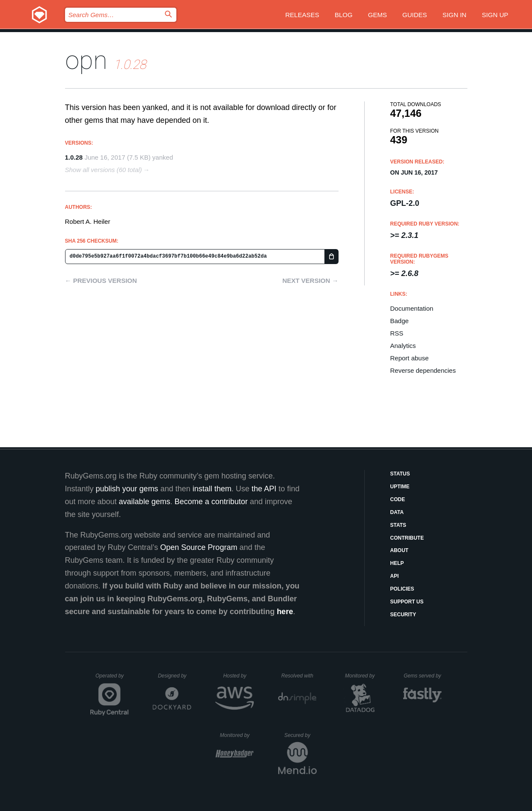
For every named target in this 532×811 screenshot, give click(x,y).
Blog (344, 15)
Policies (402, 589)
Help (397, 563)
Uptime (400, 487)
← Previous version (101, 281)
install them (212, 489)
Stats (398, 525)
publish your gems (127, 489)
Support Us (407, 602)
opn (86, 60)
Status (400, 474)
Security (403, 615)
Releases (302, 15)
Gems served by (423, 676)
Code (398, 499)
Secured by (300, 735)
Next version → (311, 281)
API (395, 576)
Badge (400, 321)
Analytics (403, 346)
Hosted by (238, 676)
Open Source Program (199, 547)
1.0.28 (74, 157)
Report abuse (410, 358)
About (400, 550)
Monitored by (362, 676)
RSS (397, 333)
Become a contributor (211, 502)
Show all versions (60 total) (104, 170)
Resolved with (299, 676)
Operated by (112, 679)
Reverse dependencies (423, 370)
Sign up (495, 15)
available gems (145, 502)
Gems (377, 15)
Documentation (412, 308)
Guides (415, 15)
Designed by (175, 676)
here (285, 612)
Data (397, 512)
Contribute (407, 538)
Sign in (455, 15)
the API (264, 489)
